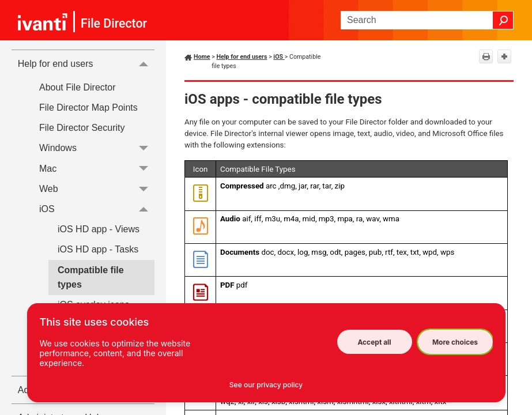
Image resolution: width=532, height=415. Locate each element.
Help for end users (86, 63)
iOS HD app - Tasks (98, 249)
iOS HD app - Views (99, 229)
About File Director (78, 87)
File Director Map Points (88, 107)
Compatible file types (91, 278)
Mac (97, 169)
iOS (97, 209)
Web (97, 189)
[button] (503, 20)
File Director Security (82, 128)
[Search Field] (427, 20)
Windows (97, 148)
